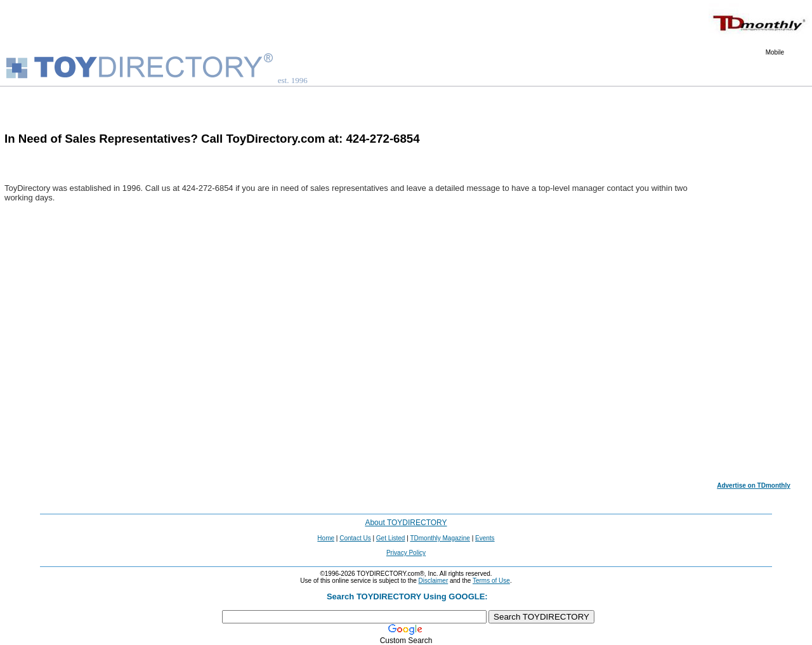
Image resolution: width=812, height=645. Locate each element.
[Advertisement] (754, 289)
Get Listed (391, 538)
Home (326, 538)
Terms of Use (491, 581)
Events (485, 538)
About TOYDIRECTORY (406, 523)
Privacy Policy (406, 553)
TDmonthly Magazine (440, 538)
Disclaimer (434, 581)
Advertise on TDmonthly (754, 485)
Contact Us (355, 538)
